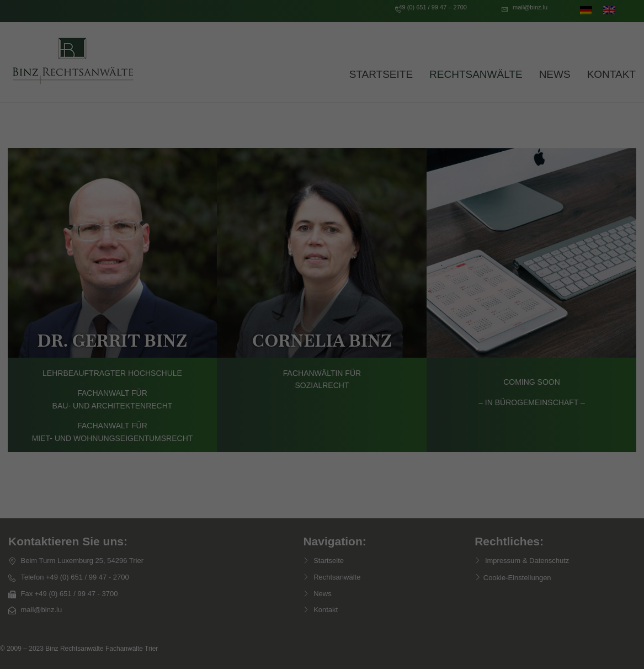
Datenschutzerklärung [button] (326, 496)
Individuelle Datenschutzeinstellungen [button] (322, 472)
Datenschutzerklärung (267, 299)
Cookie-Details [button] (268, 496)
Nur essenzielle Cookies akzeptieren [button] (322, 439)
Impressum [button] (380, 496)
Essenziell (203, 335)
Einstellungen (202, 310)
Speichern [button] (322, 407)
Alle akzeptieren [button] (322, 374)
